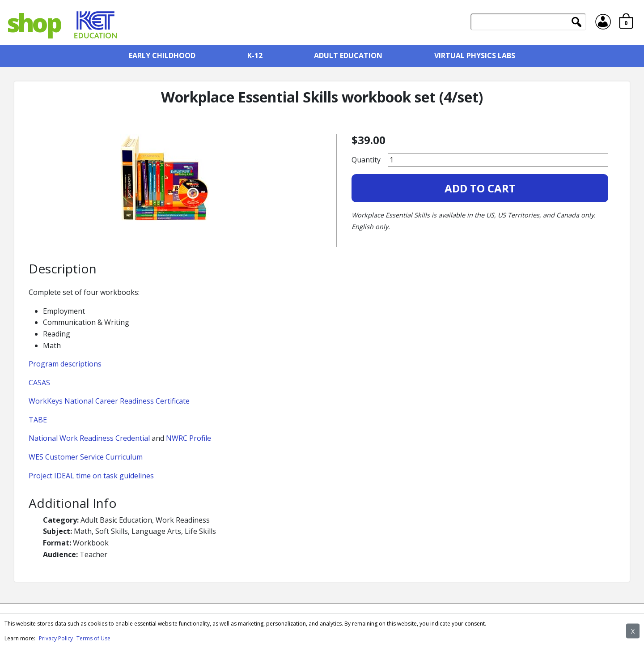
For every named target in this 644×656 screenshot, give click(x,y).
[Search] (528, 22)
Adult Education (348, 55)
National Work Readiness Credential (89, 438)
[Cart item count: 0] (626, 22)
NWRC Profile (189, 438)
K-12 (255, 55)
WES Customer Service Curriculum (86, 457)
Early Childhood (162, 55)
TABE (38, 420)
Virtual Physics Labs (475, 55)
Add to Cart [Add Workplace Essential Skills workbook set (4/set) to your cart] (480, 188)
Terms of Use (93, 638)
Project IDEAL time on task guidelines (91, 476)
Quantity (366, 160)
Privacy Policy (56, 638)
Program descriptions (65, 364)
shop (34, 22)
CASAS (39, 383)
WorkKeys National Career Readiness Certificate (109, 401)
